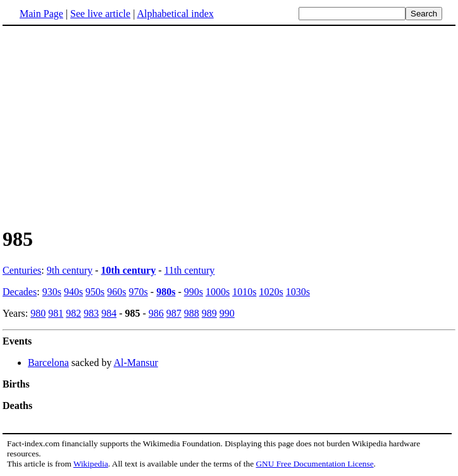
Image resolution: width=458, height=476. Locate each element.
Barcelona (48, 363)
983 (91, 313)
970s (139, 292)
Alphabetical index (175, 14)
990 (227, 313)
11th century (190, 270)
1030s (298, 292)
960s (116, 292)
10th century (129, 270)
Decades (20, 292)
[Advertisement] (229, 126)
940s (73, 292)
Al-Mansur (136, 363)
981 (56, 313)
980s (166, 292)
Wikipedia (91, 464)
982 (73, 313)
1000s (218, 292)
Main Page (41, 14)
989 (209, 313)
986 (156, 313)
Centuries (22, 270)
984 (109, 313)
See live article (100, 14)
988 (192, 313)
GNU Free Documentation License (314, 464)
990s (194, 292)
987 (174, 313)
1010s (244, 292)
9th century (70, 270)
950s (95, 292)
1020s (271, 292)
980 (38, 313)
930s (52, 292)
